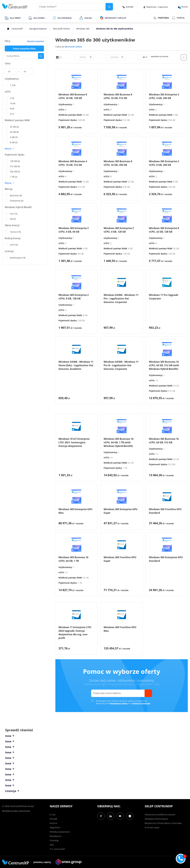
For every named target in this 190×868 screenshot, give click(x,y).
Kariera (53, 823)
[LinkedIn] (111, 816)
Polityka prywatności (60, 832)
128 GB (81, 120)
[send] (148, 693)
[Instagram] (130, 816)
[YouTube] (120, 816)
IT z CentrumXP (57, 849)
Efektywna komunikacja (156, 819)
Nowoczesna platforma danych (160, 815)
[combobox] (78, 57)
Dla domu (39, 18)
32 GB (86, 115)
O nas (53, 815)
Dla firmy (15, 18)
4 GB (176, 115)
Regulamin (55, 827)
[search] (109, 7)
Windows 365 (83, 29)
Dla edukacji (65, 18)
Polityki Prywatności (141, 703)
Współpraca (56, 836)
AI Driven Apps (152, 827)
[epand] (22, 18)
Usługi (88, 18)
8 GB (176, 182)
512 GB (126, 120)
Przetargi (54, 840)
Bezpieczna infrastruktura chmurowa (163, 823)
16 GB (86, 182)
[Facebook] (101, 816)
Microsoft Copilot (115, 18)
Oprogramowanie (38, 29)
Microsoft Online (61, 29)
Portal (178, 18)
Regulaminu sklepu (119, 703)
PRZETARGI (161, 18)
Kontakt (128, 7)
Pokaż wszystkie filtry (24, 49)
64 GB (81, 254)
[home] (15, 6)
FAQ (52, 845)
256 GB (172, 120)
